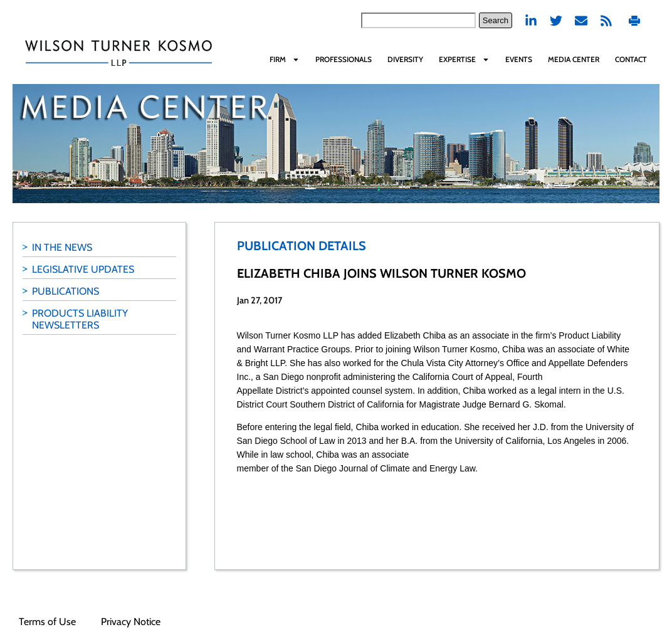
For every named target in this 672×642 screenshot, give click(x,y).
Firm (285, 60)
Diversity (405, 59)
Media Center (574, 59)
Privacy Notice (131, 622)
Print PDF (634, 20)
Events (519, 59)
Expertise (464, 60)
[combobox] (418, 20)
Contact (631, 59)
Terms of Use (47, 622)
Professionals (344, 59)
